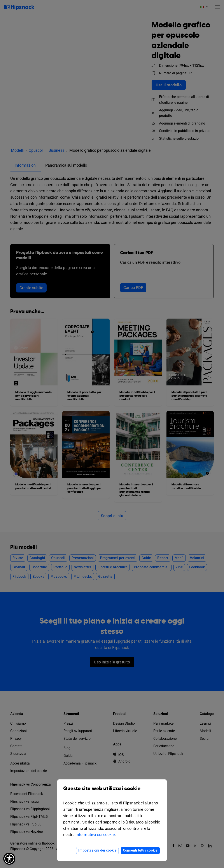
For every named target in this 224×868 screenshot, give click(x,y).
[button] (9, 859)
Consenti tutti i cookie (140, 850)
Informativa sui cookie (95, 835)
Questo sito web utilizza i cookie (112, 792)
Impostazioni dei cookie (97, 850)
